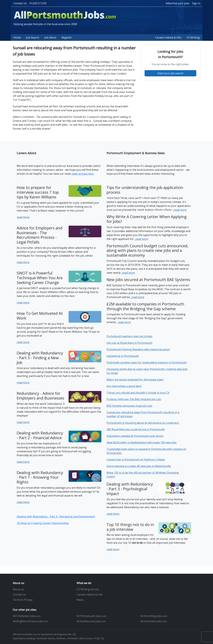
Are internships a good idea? (124, 386)
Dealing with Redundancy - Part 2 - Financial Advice (40, 435)
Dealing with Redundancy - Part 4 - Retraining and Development (56, 517)
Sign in (196, 3)
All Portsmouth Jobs (92, 616)
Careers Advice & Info (168, 38)
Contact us (19, 595)
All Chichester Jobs (27, 616)
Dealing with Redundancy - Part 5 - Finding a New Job (40, 358)
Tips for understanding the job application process (145, 190)
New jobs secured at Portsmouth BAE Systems (148, 279)
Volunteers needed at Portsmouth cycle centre (135, 436)
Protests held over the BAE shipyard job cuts (134, 399)
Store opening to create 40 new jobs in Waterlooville (139, 466)
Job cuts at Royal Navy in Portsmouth (129, 343)
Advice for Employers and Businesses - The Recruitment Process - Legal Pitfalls (40, 235)
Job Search (33, 38)
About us (18, 589)
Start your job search (170, 73)
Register (67, 38)
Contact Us (20, 3)
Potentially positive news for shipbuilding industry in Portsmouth (147, 362)
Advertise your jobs (178, 3)
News (80, 600)
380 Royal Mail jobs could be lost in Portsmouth (136, 429)
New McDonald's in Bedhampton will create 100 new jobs (142, 442)
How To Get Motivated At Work (40, 316)
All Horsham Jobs (154, 621)
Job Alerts (50, 38)
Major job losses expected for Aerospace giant (135, 380)
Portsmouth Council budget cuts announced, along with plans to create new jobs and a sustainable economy (147, 250)
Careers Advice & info (90, 595)
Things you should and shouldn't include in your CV (138, 393)
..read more (180, 210)
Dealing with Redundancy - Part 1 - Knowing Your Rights (40, 477)
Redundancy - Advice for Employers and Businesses (40, 396)
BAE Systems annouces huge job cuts (129, 406)
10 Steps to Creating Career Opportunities (43, 523)
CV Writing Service (88, 589)
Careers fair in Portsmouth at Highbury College (136, 459)
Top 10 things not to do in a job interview (130, 527)
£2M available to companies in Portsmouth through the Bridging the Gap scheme (145, 306)
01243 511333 (38, 3)
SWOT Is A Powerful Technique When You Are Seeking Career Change (40, 278)
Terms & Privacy (23, 600)
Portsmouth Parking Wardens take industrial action (138, 349)
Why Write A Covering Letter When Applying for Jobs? (147, 219)
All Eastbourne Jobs (91, 621)
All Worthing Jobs (154, 616)
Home (17, 38)
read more (23, 217)
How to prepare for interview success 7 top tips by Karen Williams (38, 192)
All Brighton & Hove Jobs (31, 621)
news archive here (83, 174)
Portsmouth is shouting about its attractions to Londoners (143, 423)
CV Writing (193, 38)
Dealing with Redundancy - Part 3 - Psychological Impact (130, 489)
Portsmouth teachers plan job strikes (130, 336)
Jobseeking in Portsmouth (123, 356)
